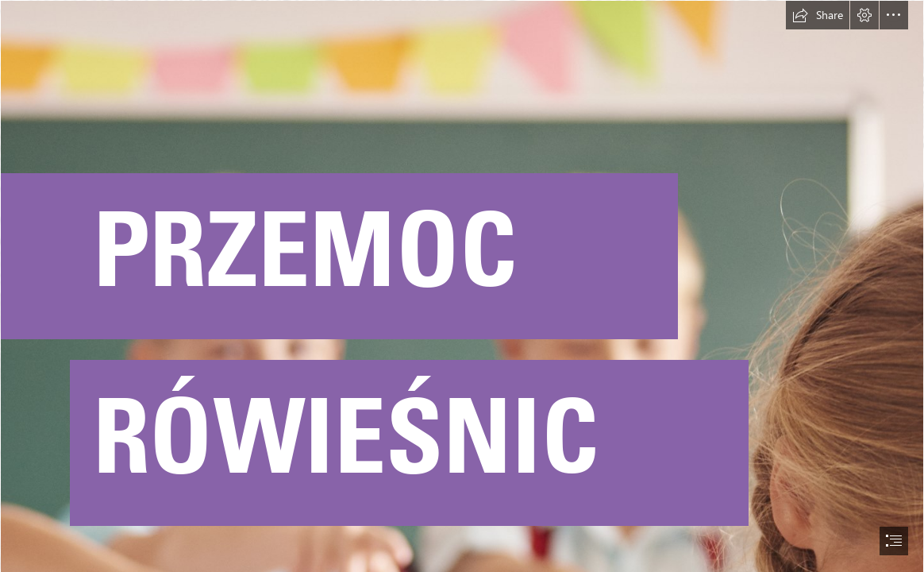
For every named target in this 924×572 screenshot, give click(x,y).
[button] (818, 15)
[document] (462, 286)
